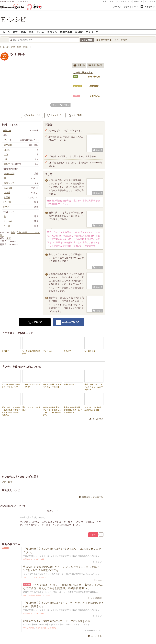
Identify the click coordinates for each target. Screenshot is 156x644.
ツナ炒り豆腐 (94, 344)
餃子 (10, 482)
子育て (106, 1)
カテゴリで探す (120, 40)
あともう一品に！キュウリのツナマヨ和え (53, 379)
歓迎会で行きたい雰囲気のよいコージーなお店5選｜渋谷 (57, 621)
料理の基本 (66, 32)
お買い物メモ (95, 65)
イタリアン (52, 628)
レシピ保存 (77, 115)
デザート (33, 577)
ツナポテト (73, 344)
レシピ (36, 559)
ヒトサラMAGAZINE (93, 631)
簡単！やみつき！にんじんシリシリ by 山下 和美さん (94, 380)
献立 (15, 32)
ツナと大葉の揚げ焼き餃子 (32, 346)
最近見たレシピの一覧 (93, 497)
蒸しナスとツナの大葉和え (32, 402)
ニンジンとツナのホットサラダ (32, 379)
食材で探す (104, 40)
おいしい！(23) (34, 115)
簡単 (31, 32)
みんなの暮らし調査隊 (32, 595)
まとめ (40, 32)
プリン (26, 577)
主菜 (9, 238)
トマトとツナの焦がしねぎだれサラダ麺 (94, 402)
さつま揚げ (47, 595)
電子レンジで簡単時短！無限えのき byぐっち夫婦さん (73, 403)
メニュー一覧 (150, 1)
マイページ (92, 32)
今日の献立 (28, 559)
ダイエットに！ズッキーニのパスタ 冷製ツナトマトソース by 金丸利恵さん (11, 404)
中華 (13, 232)
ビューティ (122, 1)
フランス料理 (29, 628)
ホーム (6, 32)
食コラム (52, 32)
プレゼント (138, 1)
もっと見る (98, 419)
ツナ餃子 (11, 344)
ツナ (4, 482)
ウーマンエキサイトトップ (125, 7)
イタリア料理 (41, 628)
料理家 (79, 32)
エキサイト (150, 7)
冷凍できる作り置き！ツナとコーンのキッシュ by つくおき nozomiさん (53, 404)
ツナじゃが (53, 344)
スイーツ (42, 577)
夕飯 (42, 559)
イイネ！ (93, 535)
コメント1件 (54, 115)
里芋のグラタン (73, 378)
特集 (23, 32)
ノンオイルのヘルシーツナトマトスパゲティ (11, 379)
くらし (113, 1)
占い (130, 1)
